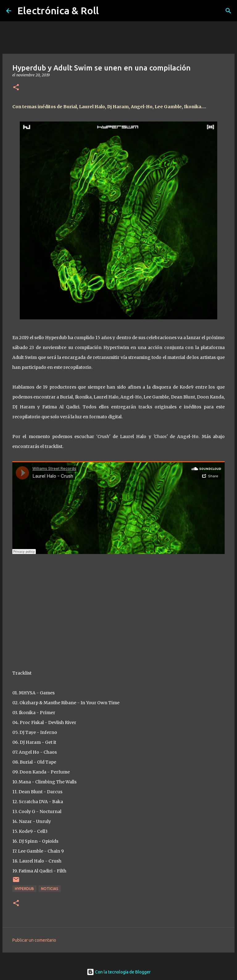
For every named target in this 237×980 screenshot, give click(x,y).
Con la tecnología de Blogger (119, 972)
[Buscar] (228, 11)
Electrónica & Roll (58, 11)
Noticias (50, 889)
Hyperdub (24, 889)
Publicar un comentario (34, 940)
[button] (16, 88)
